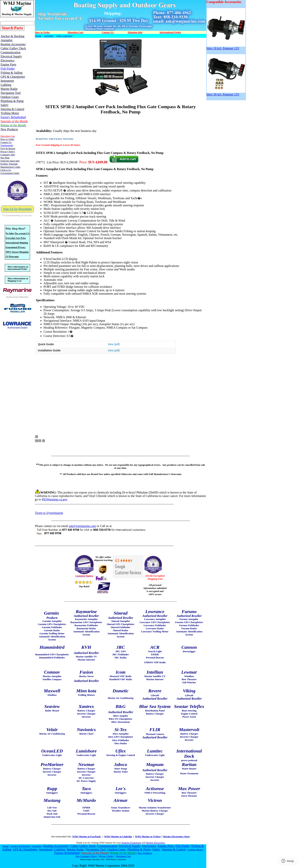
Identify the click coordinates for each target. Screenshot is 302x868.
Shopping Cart (123, 856)
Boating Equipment (131, 843)
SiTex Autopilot (64, 36)
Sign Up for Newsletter (17, 209)
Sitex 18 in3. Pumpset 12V (226, 47)
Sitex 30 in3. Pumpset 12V (226, 93)
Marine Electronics (156, 843)
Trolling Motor (195, 850)
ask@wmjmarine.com (82, 526)
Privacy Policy (107, 856)
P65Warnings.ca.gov (54, 499)
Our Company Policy (86, 856)
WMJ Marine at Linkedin (118, 836)
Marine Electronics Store (176, 836)
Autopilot (49, 36)
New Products (145, 853)
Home (38, 36)
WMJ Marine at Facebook (87, 836)
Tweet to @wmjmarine (49, 513)
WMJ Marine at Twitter (148, 836)
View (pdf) (114, 344)
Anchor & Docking (20, 846)
